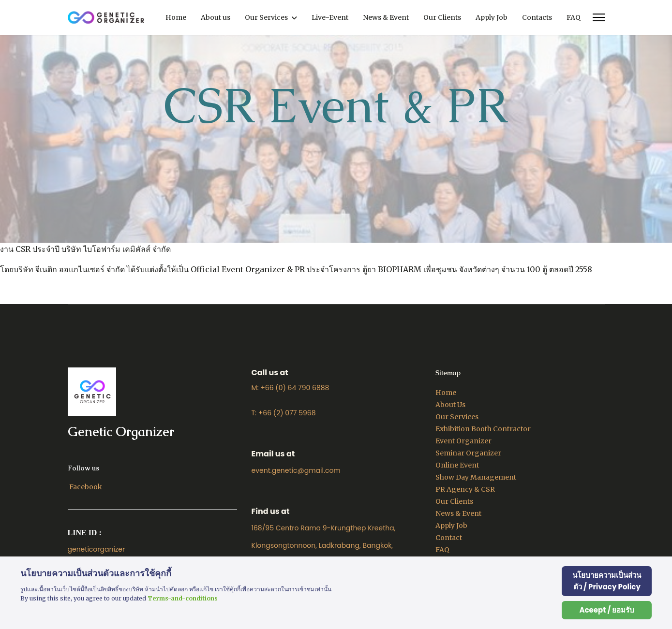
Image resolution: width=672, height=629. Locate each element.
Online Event (457, 465)
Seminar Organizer (468, 453)
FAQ (574, 17)
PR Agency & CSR (465, 489)
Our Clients (442, 17)
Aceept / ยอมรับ (607, 610)
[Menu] (599, 17)
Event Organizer (463, 441)
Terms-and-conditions (183, 598)
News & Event (386, 17)
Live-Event (330, 17)
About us (216, 17)
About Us (450, 405)
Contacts (537, 17)
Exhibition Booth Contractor (483, 429)
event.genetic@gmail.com (296, 470)
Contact (449, 538)
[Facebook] (86, 487)
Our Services (266, 17)
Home (176, 17)
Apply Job (492, 17)
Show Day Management (476, 477)
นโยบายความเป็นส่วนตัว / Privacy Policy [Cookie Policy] (607, 581)
